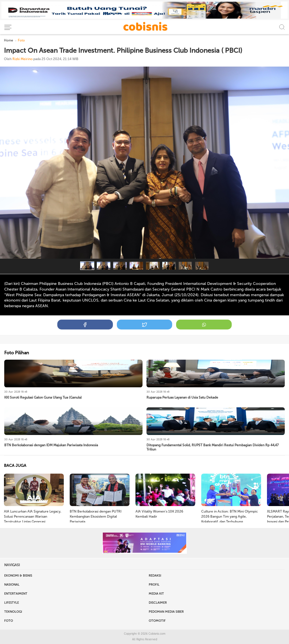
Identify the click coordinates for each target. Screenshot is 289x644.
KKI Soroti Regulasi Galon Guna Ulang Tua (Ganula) (43, 397)
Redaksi (155, 576)
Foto (9, 621)
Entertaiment (16, 594)
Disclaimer (158, 603)
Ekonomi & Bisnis (18, 576)
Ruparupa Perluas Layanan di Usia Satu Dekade (182, 397)
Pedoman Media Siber (166, 612)
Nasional (12, 585)
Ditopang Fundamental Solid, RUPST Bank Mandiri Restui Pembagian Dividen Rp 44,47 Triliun (213, 447)
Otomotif (157, 621)
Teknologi (13, 612)
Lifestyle (12, 603)
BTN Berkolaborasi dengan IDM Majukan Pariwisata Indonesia (51, 445)
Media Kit (156, 594)
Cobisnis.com (157, 634)
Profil (154, 585)
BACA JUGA (15, 466)
